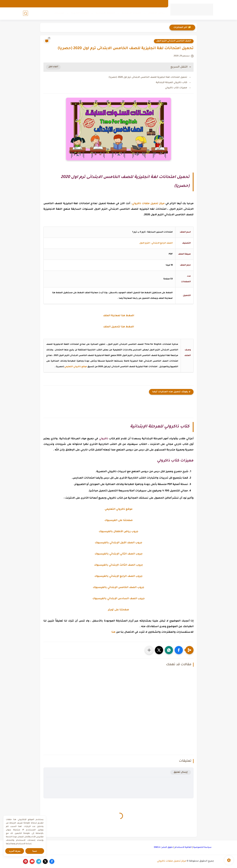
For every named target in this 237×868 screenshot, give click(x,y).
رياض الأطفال (156, 13)
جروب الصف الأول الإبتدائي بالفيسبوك (118, 543)
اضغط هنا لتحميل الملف (119, 327)
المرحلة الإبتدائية (131, 13)
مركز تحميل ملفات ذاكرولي (172, 861)
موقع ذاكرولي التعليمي (76, 367)
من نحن (148, 4)
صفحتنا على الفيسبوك (119, 521)
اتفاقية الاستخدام (183, 847)
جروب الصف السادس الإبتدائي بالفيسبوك (119, 599)
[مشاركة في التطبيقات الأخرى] (149, 650)
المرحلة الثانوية (80, 13)
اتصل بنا (136, 4)
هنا (113, 632)
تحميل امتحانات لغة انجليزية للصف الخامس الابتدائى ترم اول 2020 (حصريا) (148, 77)
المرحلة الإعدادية (105, 13)
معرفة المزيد (15, 851)
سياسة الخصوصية (202, 847)
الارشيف (160, 4)
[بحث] (26, 13)
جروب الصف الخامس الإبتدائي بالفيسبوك (118, 588)
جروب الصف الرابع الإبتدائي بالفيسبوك (118, 576)
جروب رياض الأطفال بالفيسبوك (118, 532)
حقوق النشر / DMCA (163, 847)
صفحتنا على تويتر (118, 610)
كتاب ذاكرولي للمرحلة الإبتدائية (171, 83)
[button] (179, 650)
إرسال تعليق (181, 772)
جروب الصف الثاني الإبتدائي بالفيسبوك (119, 554)
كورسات (59, 13)
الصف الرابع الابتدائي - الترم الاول (156, 243)
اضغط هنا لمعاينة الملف (119, 316)
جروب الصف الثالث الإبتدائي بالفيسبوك (118, 565)
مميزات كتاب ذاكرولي (176, 88)
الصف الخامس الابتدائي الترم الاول (174, 41)
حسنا (35, 851)
